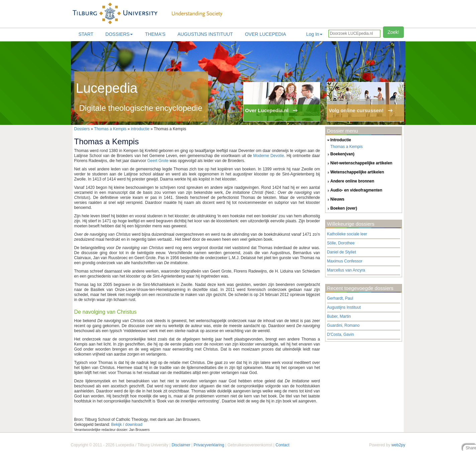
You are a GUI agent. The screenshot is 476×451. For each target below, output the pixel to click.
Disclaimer (181, 445)
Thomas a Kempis (110, 129)
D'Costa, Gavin (341, 334)
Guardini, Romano (343, 325)
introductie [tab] (338, 140)
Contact (282, 445)
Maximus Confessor (345, 261)
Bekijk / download (127, 425)
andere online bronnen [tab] (350, 181)
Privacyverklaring (209, 445)
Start (86, 34)
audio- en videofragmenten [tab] (354, 191)
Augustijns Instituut (205, 34)
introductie (140, 129)
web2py (398, 445)
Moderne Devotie (269, 156)
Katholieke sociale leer (347, 234)
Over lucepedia (265, 34)
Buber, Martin (339, 316)
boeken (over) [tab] (341, 209)
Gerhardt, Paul (340, 298)
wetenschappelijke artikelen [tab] (355, 172)
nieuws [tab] (335, 200)
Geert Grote (158, 161)
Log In (314, 34)
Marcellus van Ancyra (346, 270)
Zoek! (393, 32)
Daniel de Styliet (342, 252)
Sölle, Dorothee (341, 243)
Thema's (155, 34)
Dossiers (119, 34)
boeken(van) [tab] (340, 154)
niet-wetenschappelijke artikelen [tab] (359, 163)
